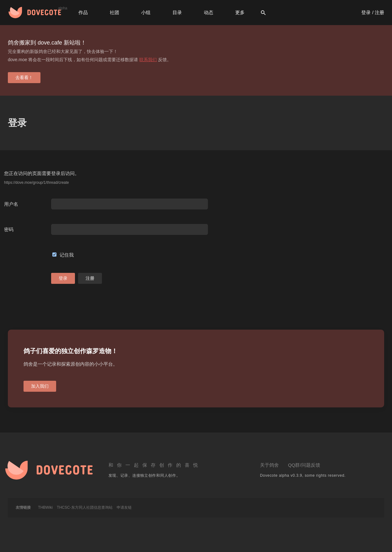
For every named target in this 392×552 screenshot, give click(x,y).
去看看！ (24, 77)
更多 (240, 12)
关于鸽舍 (269, 465)
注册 (90, 278)
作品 (83, 12)
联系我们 (148, 60)
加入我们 (40, 386)
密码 (9, 229)
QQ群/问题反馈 (304, 465)
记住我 (67, 255)
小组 (146, 12)
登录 (63, 278)
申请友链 (124, 507)
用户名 (11, 204)
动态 (209, 12)
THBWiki (45, 507)
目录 (177, 12)
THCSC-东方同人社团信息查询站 (85, 507)
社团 (114, 12)
